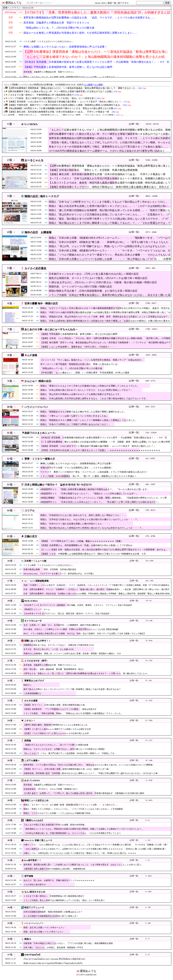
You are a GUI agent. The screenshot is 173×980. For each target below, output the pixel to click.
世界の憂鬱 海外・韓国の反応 (41, 303)
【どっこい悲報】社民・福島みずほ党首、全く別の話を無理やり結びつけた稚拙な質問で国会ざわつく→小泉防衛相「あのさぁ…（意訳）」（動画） (104, 551)
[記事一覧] (134, 124)
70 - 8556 (149, 641)
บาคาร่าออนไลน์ (32, 955)
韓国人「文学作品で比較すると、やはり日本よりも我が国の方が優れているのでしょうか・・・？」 (90, 519)
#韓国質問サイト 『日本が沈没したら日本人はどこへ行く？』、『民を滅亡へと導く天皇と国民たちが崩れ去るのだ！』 (100, 502)
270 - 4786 (150, 536)
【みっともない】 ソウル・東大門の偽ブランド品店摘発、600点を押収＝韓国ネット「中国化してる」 (70, 753)
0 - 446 (148, 923)
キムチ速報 (31, 355)
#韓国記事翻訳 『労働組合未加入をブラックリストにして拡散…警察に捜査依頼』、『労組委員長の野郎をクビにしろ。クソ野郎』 (104, 499)
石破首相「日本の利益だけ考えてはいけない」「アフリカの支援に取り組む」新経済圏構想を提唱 (68, 943)
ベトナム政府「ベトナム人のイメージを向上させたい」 (49, 41)
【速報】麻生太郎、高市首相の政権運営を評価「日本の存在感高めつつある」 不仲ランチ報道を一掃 (108, 174)
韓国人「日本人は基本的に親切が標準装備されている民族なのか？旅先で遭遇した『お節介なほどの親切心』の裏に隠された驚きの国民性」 (105, 323)
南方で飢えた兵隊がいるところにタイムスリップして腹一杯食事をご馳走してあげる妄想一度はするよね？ (72, 689)
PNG (21, 12)
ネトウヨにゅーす (33, 621)
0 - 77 (148, 939)
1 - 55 (148, 860)
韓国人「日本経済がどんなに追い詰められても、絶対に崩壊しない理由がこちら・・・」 (84, 515)
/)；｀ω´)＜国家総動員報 (36, 581)
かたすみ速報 (31, 701)
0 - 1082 (149, 892)
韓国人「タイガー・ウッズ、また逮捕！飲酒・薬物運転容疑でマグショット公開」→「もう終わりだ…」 (71, 77)
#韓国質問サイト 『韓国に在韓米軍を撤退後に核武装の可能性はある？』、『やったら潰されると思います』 (95, 489)
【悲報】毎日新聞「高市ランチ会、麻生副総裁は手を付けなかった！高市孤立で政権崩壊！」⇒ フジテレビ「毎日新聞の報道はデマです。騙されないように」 (105, 344)
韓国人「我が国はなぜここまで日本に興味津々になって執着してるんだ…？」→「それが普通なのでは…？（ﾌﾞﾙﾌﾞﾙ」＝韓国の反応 (110, 225)
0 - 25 (148, 955)
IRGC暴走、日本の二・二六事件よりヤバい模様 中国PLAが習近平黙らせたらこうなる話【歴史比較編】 (71, 629)
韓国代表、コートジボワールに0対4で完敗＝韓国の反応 (81, 287)
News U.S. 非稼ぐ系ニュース (38, 840)
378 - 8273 (150, 510)
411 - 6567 (150, 458)
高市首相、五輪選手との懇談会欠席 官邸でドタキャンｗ (56, 23)
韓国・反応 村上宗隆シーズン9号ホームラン (44, 932)
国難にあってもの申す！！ (38, 641)
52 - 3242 (149, 700)
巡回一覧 (112, 3)
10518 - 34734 (152, 124)
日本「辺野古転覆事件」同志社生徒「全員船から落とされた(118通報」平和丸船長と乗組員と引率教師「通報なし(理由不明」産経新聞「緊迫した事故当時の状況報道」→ (97, 595)
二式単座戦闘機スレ (33, 693)
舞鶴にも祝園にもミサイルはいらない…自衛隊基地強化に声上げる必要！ (65, 47)
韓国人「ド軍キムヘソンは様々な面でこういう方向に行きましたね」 (74, 416)
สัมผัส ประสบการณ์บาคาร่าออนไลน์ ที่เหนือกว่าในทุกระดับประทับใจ (53, 963)
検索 (167, 3)
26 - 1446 (149, 760)
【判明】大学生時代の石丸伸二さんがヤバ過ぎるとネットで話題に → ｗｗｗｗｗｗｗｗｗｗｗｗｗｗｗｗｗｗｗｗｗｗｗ (100, 450)
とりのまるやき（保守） (36, 661)
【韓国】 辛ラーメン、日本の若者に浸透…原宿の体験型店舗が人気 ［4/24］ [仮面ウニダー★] (66, 769)
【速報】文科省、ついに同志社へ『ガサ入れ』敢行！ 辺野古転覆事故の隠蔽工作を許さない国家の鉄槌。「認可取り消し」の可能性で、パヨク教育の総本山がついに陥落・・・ (105, 340)
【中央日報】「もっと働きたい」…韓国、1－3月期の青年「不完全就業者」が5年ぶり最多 (85, 373)
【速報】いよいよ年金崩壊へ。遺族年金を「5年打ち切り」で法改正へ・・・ (78, 347)
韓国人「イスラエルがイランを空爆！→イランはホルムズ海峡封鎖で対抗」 (58, 813)
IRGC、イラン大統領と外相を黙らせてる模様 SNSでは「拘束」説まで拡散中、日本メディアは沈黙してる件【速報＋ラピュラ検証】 (85, 634)
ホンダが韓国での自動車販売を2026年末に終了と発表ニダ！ (51, 916)
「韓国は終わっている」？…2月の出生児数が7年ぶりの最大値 (59, 28)
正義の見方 (31, 536)
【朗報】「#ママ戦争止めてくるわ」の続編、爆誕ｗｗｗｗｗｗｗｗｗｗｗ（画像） (82, 541)
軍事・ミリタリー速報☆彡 (40, 459)
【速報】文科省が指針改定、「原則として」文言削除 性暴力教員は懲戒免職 (93, 170)
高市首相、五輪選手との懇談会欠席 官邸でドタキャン (49, 72)
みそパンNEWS (32, 780)
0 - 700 (148, 907)
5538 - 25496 (151, 160)
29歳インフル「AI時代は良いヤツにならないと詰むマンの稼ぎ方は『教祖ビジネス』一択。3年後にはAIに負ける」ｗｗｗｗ (80, 853)
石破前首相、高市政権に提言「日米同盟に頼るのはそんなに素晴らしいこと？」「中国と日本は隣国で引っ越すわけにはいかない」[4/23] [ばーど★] (91, 773)
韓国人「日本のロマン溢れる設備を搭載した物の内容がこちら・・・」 (76, 524)
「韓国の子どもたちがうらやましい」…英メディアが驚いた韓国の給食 (56, 745)
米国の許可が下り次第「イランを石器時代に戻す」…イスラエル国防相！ (77, 468)
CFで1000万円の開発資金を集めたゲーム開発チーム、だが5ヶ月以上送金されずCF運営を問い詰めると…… (109, 151)
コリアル (30, 511)
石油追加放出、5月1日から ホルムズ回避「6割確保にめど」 (51, 789)
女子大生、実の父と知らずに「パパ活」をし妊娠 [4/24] (48, 649)
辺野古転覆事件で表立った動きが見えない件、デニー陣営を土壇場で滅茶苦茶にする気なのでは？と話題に (110, 134)
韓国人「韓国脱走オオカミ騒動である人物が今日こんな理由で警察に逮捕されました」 (83, 412)
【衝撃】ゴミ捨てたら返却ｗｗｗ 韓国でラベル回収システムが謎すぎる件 (57, 729)
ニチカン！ (30, 721)
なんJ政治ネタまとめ (35, 892)
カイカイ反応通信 (35, 268)
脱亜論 (28, 741)
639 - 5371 (150, 407)
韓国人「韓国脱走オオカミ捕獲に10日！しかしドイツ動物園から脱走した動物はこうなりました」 (89, 420)
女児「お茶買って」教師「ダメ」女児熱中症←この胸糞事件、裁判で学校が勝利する (62, 625)
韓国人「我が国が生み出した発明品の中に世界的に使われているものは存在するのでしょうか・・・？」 (92, 528)
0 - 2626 (149, 876)
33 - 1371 (149, 740)
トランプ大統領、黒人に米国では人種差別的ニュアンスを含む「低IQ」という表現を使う (64, 900)
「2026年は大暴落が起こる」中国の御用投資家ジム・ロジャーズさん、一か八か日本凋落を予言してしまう (72, 833)
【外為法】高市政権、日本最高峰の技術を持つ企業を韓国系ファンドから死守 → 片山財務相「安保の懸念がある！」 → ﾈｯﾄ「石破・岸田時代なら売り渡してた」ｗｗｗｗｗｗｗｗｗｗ (96, 64)
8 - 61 (148, 820)
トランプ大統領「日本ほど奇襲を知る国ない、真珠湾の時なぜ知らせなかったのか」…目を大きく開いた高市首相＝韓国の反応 (110, 297)
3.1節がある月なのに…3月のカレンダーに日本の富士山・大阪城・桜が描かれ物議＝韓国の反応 (103, 282)
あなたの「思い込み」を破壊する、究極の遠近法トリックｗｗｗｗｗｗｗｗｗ (59, 880)
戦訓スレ (28, 685)
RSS (104, 3)
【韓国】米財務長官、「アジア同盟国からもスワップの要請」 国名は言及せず (60, 709)
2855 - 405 (150, 268)
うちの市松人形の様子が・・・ (38, 885)
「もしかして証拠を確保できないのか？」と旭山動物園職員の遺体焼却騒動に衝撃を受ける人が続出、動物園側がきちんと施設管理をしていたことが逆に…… (94, 59)
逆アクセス (123, 3)
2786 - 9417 (151, 303)
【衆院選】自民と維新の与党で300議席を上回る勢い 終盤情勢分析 (54, 869)
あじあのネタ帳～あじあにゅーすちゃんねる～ (51, 329)
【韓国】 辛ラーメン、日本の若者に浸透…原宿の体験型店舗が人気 (54, 705)
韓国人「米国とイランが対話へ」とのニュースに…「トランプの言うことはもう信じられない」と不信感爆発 (73, 809)
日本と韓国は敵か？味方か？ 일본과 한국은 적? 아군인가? (58, 485)
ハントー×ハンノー (34, 923)
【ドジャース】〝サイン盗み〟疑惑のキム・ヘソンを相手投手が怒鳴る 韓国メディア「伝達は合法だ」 (92, 360)
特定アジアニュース (34, 908)
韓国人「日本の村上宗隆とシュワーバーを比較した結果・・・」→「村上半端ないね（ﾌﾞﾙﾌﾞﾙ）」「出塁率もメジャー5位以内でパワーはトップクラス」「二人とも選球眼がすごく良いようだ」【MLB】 (110, 261)
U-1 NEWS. (31, 124)
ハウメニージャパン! (36, 407)
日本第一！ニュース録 (35, 561)
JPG (21, 41)
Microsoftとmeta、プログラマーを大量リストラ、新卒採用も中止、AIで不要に (59, 574)
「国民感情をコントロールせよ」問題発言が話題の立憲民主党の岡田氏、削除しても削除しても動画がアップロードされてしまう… (83, 829)
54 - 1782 (149, 661)
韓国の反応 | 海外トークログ (42, 196)
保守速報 (29, 876)
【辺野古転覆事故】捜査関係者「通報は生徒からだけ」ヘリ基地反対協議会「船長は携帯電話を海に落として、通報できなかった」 (96, 54)
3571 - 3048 (151, 232)
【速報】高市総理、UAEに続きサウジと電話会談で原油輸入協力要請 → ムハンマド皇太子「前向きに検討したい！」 (98, 446)
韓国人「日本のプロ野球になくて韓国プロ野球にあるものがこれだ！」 (76, 424)
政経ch (28, 939)
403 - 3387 (150, 484)
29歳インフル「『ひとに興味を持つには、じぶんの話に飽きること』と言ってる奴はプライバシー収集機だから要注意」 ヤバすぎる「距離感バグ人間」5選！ (96, 845)
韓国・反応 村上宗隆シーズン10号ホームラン (44, 928)
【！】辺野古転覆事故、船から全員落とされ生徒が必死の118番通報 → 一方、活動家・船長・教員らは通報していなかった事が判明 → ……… (105, 443)
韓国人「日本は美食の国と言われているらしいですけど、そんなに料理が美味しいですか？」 (86, 390)
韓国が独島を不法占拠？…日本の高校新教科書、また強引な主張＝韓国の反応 (93, 291)
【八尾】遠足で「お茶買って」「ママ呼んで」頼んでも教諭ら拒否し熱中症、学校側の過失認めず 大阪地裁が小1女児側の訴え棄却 (85, 793)
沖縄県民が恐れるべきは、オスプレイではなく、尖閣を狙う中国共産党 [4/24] (59, 645)
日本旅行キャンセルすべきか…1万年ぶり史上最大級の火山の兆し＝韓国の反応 (94, 274)
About (97, 3)
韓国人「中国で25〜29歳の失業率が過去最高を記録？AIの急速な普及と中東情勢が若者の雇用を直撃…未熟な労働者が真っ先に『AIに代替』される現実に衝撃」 (105, 314)
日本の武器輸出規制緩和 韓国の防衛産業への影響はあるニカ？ (53, 912)
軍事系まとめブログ (34, 681)
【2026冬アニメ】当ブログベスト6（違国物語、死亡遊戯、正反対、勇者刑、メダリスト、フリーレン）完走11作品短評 (78, 605)
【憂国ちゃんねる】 (34, 820)
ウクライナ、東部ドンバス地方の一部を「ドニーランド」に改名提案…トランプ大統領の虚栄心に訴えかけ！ (94, 472)
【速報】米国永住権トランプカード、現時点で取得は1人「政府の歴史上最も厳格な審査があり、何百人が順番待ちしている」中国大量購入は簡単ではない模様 (109, 189)
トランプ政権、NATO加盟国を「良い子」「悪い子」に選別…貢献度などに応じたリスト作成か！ (88, 476)
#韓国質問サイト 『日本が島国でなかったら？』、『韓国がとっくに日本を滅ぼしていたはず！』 (89, 494)
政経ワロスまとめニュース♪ (40, 433)
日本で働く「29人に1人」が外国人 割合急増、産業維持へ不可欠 (53, 948)
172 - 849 (149, 621)
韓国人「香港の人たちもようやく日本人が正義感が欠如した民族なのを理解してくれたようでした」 (90, 386)
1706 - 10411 (151, 329)
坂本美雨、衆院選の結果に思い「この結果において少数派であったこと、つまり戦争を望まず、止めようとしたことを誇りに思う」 (83, 865)
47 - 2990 (149, 720)
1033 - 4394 (151, 355)
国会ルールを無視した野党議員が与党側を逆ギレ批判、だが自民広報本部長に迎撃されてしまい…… (80, 33)
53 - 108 (149, 680)
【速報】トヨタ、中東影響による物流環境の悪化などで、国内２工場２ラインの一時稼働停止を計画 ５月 (93, 554)
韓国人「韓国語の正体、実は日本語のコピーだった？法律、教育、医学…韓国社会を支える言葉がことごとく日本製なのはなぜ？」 (105, 317)
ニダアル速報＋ (32, 761)
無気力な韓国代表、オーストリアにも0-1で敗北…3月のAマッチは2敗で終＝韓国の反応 (98, 278)
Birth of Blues (31, 601)
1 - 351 (148, 840)
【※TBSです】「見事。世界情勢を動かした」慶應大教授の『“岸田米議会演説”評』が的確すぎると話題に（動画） (97, 14)
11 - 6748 (149, 780)
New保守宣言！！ (32, 860)
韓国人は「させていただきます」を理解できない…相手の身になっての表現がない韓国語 (64, 749)
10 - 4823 (149, 800)
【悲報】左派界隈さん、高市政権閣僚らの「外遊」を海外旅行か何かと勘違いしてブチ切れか (86, 545)
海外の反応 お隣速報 (38, 232)
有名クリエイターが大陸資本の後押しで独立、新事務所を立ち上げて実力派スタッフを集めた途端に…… (108, 147)
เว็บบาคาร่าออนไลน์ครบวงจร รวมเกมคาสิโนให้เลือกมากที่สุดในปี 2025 (54, 959)
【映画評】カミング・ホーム (37, 609)
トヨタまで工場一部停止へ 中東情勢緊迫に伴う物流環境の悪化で (54, 896)
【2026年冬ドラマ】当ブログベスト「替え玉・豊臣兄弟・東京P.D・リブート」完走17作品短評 (66, 614)
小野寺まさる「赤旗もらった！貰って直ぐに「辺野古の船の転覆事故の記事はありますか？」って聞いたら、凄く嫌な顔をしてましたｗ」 (86, 673)
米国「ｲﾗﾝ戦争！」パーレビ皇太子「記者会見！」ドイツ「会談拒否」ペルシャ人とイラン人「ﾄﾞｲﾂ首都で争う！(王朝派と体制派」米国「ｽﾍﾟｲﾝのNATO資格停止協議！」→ (96, 587)
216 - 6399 (149, 561)
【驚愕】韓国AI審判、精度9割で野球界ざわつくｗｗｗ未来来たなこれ (55, 725)
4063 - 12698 (151, 196)
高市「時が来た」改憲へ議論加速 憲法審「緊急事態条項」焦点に (54, 669)
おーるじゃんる (34, 160)
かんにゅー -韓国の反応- (38, 381)
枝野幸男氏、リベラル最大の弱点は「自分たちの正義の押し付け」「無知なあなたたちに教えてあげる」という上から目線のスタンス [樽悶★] (88, 765)
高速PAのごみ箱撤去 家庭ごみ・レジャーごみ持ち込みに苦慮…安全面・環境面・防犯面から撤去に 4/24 (72, 654)
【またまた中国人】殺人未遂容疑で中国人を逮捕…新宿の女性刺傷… (55, 825)
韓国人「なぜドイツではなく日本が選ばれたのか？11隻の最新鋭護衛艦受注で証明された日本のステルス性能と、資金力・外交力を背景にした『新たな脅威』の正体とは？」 (105, 310)
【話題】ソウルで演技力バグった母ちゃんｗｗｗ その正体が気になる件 (56, 733)
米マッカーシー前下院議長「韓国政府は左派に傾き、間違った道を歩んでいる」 (80, 364)
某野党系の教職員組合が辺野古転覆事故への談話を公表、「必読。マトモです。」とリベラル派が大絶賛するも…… (89, 18)
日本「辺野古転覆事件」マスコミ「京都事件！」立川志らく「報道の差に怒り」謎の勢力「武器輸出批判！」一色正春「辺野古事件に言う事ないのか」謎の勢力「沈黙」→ (96, 591)
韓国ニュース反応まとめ (36, 800)
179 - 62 (149, 601)
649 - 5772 (150, 381)
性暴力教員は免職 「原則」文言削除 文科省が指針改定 (50, 569)
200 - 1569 (149, 581)
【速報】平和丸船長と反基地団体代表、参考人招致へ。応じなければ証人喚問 (68, 67)
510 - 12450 (151, 432)
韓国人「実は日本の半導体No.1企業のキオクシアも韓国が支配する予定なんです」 (81, 394)
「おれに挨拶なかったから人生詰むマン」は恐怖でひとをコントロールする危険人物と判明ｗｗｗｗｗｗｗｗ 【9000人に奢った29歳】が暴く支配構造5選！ (95, 849)
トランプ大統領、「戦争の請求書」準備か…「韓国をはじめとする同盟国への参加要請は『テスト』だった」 (73, 713)
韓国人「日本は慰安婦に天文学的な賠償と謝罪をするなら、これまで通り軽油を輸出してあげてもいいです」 (94, 398)
